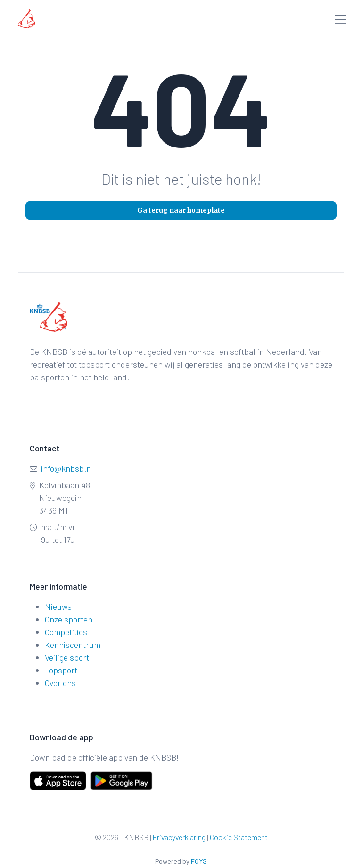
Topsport (61, 670)
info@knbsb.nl (67, 468)
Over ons (60, 683)
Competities (66, 632)
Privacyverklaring (179, 837)
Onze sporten (69, 619)
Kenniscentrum (73, 645)
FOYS (199, 861)
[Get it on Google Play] (111, 781)
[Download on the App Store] (58, 781)
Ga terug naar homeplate (181, 210)
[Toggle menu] (341, 21)
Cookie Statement (239, 837)
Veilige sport (67, 657)
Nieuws (58, 606)
